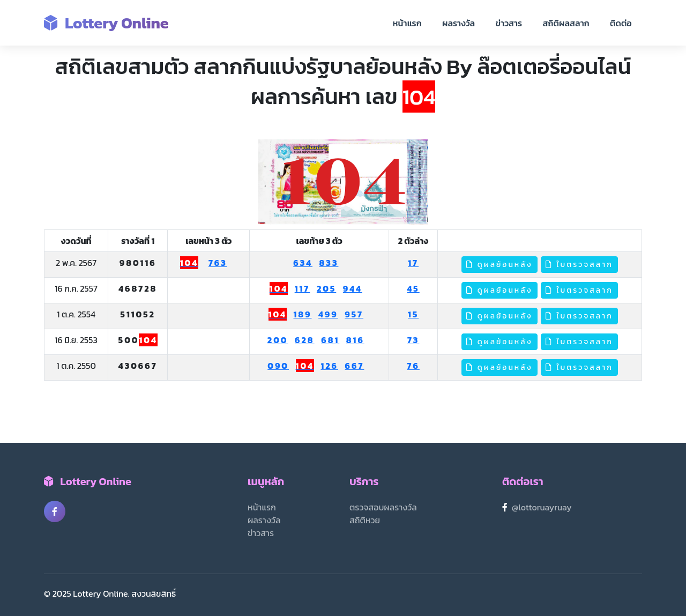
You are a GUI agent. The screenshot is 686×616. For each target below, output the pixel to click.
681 (330, 340)
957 (354, 314)
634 (303, 263)
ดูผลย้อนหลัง (499, 265)
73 (413, 340)
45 (413, 288)
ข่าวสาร (509, 23)
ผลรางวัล (458, 23)
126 (329, 366)
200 (278, 340)
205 (326, 288)
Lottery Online (106, 23)
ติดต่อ (621, 23)
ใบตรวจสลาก (579, 265)
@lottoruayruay (542, 507)
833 (329, 263)
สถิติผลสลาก (566, 23)
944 (353, 288)
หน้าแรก (407, 23)
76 (413, 366)
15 (413, 314)
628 (305, 340)
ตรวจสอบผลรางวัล (383, 507)
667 (355, 366)
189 (302, 314)
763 (218, 263)
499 (328, 314)
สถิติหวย (365, 520)
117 (303, 288)
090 (278, 366)
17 (413, 263)
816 (355, 340)
